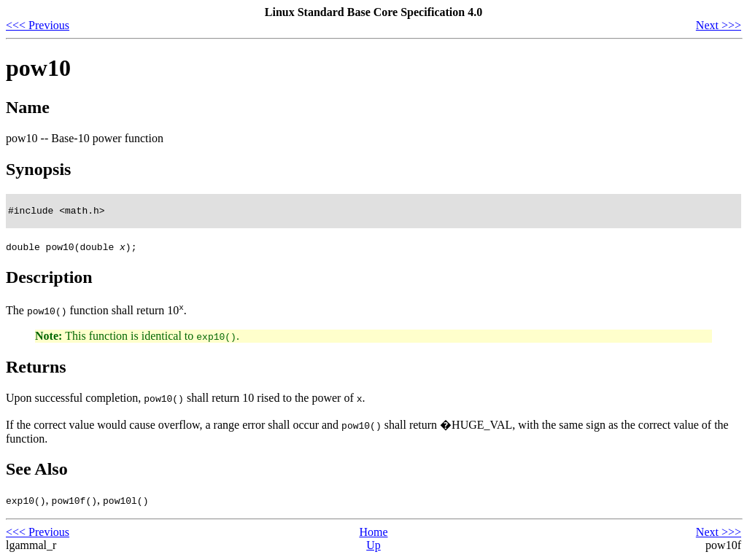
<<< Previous (38, 25)
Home (373, 534)
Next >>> (719, 25)
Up (373, 547)
